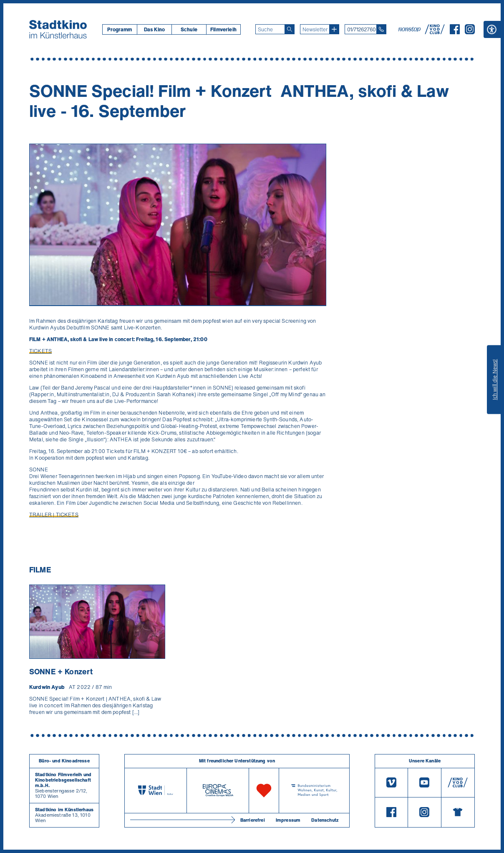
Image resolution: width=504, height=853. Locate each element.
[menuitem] (120, 29)
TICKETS (40, 351)
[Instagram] (470, 32)
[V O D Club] (435, 32)
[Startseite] (58, 29)
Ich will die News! (495, 380)
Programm (120, 29)
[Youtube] (424, 783)
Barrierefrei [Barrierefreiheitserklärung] (253, 820)
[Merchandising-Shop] (458, 812)
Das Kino (154, 29)
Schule (189, 29)
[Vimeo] (391, 783)
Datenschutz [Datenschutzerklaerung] (325, 820)
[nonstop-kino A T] (410, 29)
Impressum (288, 820)
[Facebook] (455, 32)
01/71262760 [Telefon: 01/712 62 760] (361, 29)
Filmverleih (223, 29)
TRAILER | (43, 515)
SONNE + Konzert (61, 671)
